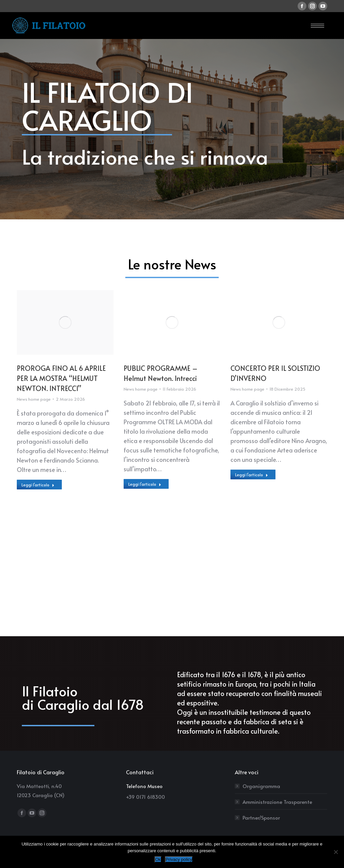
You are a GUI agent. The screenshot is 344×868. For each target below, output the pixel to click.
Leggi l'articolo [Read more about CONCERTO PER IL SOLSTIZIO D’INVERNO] (252, 475)
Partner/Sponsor (261, 817)
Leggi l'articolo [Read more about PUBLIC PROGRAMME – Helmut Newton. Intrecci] (145, 484)
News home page (34, 399)
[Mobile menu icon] (317, 26)
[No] (336, 852)
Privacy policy (179, 859)
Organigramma (261, 786)
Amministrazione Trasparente (277, 802)
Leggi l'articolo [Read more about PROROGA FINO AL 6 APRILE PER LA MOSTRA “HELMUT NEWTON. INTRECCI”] (38, 485)
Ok (158, 859)
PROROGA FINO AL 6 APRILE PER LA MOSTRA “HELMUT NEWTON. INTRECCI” (61, 378)
